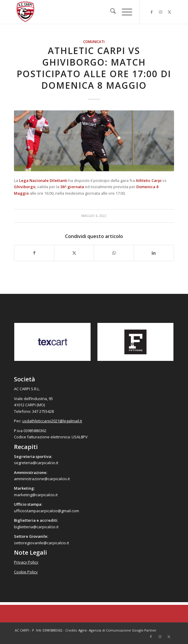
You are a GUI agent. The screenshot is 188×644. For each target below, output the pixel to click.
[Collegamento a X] (170, 12)
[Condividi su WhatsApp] (114, 253)
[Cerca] (110, 12)
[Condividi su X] (74, 253)
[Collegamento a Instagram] (161, 12)
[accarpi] (78, 12)
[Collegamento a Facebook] (152, 12)
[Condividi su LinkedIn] (154, 253)
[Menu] (124, 12)
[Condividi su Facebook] (34, 253)
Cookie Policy (26, 572)
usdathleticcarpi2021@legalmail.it (52, 421)
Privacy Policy (26, 562)
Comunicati (94, 42)
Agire (83, 630)
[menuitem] (110, 12)
